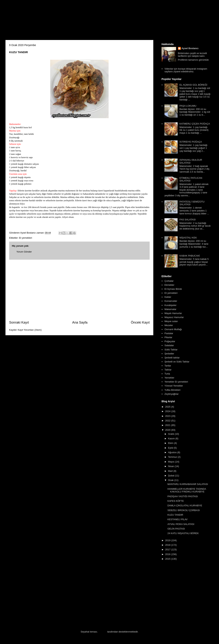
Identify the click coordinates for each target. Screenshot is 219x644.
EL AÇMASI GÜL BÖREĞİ (193, 85)
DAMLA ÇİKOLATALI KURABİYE (185, 506)
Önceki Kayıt (140, 322)
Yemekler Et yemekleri (176, 382)
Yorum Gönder (24, 252)
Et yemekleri (26, 238)
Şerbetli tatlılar (172, 358)
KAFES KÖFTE (176, 501)
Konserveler (171, 301)
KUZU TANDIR (175, 515)
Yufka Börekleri (172, 390)
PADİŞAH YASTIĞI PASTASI (182, 496)
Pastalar (169, 333)
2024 (168, 411)
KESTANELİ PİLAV (177, 519)
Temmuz (173, 457)
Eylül (171, 448)
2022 (168, 421)
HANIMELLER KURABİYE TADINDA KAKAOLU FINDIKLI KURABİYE (187, 490)
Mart (171, 471)
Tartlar (168, 366)
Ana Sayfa (80, 322)
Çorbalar (169, 281)
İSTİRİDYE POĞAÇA (191, 142)
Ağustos (173, 452)
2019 (168, 540)
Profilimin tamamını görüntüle (193, 60)
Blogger (102, 632)
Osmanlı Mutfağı (173, 329)
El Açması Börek (173, 289)
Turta (167, 374)
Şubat (172, 476)
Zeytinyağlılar (171, 394)
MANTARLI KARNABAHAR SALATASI (188, 484)
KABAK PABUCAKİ (190, 256)
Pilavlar (168, 337)
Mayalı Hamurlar (173, 313)
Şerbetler (169, 354)
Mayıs (172, 462)
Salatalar (169, 345)
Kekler (168, 297)
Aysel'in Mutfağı (46, 21)
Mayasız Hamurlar (174, 317)
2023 (168, 416)
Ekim (171, 443)
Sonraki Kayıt (19, 322)
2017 (168, 550)
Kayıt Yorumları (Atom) (30, 330)
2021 (168, 425)
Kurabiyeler (170, 305)
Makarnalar (170, 309)
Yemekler (169, 378)
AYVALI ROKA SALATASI (181, 524)
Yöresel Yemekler (174, 386)
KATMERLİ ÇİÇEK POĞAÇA (195, 124)
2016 (168, 554)
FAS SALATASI (187, 220)
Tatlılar (168, 370)
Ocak (171, 480)
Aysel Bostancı (190, 48)
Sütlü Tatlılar (171, 350)
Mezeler (169, 325)
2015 (168, 559)
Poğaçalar (170, 341)
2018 (168, 545)
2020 (168, 430)
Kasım (172, 438)
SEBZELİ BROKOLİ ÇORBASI (184, 510)
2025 (168, 407)
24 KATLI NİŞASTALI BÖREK (183, 533)
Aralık (171, 434)
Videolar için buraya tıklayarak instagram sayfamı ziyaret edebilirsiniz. (186, 70)
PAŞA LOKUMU (188, 106)
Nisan (171, 466)
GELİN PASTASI (176, 529)
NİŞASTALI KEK (188, 238)
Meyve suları (171, 321)
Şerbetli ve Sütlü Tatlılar (177, 362)
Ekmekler (169, 285)
